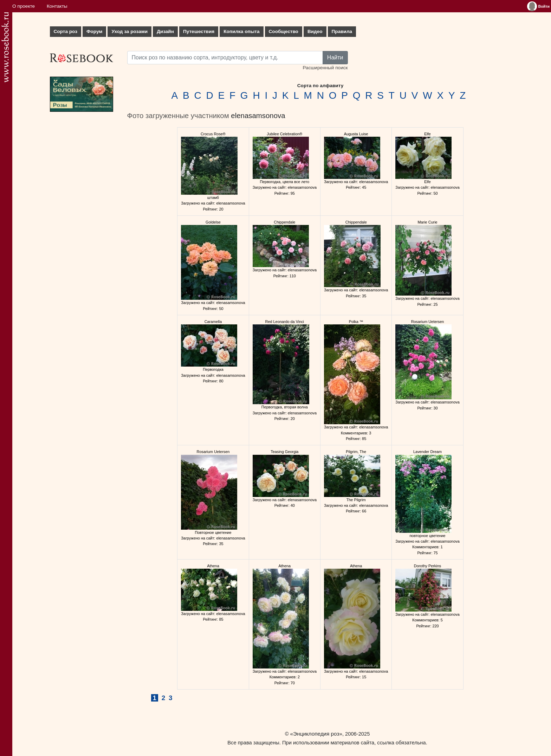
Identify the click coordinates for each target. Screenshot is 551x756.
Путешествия (199, 31)
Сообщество (284, 31)
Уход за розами (129, 31)
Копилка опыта (241, 31)
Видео (315, 31)
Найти (335, 57)
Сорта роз (66, 31)
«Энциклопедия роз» (316, 734)
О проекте (24, 6)
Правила (342, 31)
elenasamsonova (258, 116)
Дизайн (165, 31)
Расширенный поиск (325, 68)
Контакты (57, 6)
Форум (94, 31)
